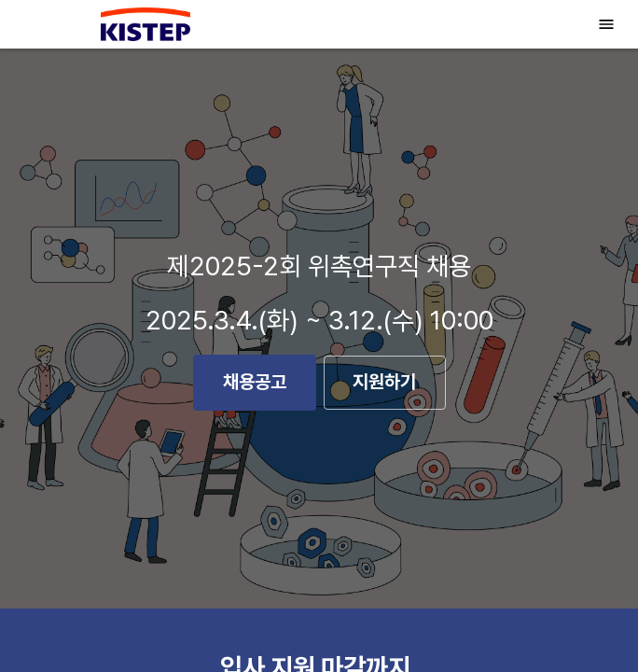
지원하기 (385, 383)
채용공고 (255, 383)
